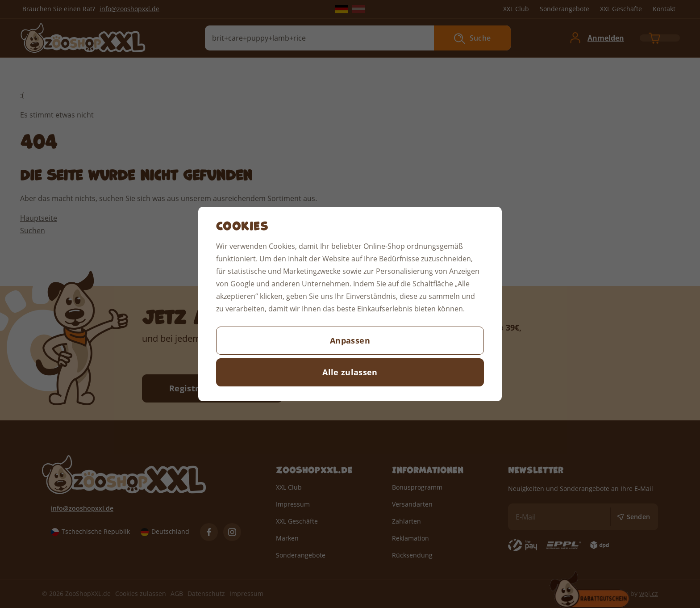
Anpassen (350, 340)
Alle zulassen (350, 372)
